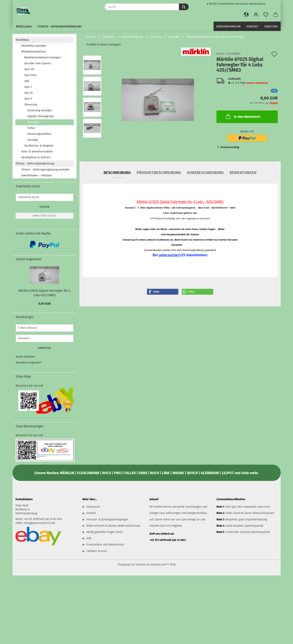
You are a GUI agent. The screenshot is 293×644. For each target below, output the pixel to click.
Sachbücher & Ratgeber (39, 146)
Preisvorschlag (230, 147)
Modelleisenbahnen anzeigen (43, 58)
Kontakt (252, 26)
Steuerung (31, 105)
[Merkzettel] (266, 15)
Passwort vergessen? (29, 363)
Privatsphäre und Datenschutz (105, 545)
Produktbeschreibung (159, 173)
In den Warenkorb (243, 116)
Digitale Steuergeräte (41, 116)
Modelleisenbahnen (34, 52)
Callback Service (97, 551)
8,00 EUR (45, 304)
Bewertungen (243, 173)
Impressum (93, 507)
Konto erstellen (25, 357)
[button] (246, 15)
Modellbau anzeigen (34, 46)
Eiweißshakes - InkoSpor (37, 175)
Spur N (28, 93)
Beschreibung (117, 173)
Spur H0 (29, 69)
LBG (27, 81)
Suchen (44, 207)
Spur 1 (28, 87)
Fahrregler (33, 122)
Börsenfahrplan (229, 26)
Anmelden (44, 348)
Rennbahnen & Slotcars (36, 157)
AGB (89, 538)
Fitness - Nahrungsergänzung (60, 26)
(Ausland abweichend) (257, 83)
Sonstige (33, 140)
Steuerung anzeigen (40, 110)
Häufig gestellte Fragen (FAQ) (104, 532)
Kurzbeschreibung (205, 173)
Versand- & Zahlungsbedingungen (107, 519)
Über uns (271, 26)
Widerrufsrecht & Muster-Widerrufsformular (113, 526)
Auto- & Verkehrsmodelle (37, 152)
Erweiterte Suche (45, 216)
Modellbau (24, 26)
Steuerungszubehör (39, 134)
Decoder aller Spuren (37, 63)
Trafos (31, 128)
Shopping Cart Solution (132, 565)
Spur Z (28, 99)
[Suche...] (184, 7)
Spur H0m (30, 75)
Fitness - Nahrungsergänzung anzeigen (46, 170)
